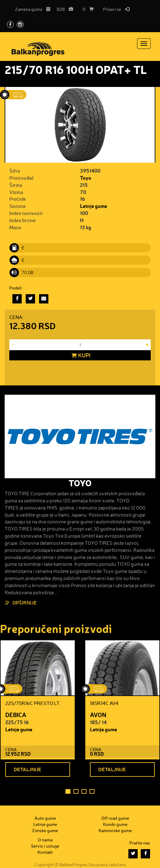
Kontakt (45, 852)
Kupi (80, 355)
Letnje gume (93, 206)
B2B (65, 9)
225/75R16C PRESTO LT (32, 703)
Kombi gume (115, 824)
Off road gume (115, 818)
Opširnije (24, 602)
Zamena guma (33, 9)
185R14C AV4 (104, 703)
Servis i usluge (45, 846)
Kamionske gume (115, 830)
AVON (98, 715)
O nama (45, 840)
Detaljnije (27, 769)
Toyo (86, 178)
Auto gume (45, 818)
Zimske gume (45, 830)
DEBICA (16, 715)
